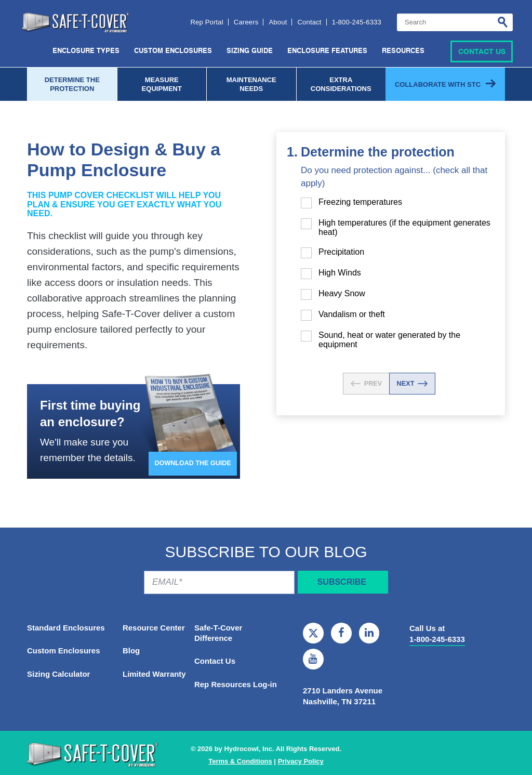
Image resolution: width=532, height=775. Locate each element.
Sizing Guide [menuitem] (250, 51)
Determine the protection (72, 84)
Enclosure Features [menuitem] (327, 51)
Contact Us (482, 51)
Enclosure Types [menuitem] (86, 51)
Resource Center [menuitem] (154, 627)
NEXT (413, 383)
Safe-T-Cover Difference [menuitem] (218, 632)
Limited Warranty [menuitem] (154, 674)
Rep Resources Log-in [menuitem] (236, 684)
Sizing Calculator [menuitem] (59, 674)
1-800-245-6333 (437, 639)
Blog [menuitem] (131, 651)
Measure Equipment (162, 84)
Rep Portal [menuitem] (207, 24)
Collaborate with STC (438, 83)
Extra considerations (341, 84)
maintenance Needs (251, 84)
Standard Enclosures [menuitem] (66, 627)
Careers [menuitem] (246, 24)
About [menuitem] (278, 24)
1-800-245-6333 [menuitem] (357, 24)
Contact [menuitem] (309, 24)
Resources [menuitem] (403, 51)
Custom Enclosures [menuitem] (173, 51)
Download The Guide (192, 465)
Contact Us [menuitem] (215, 661)
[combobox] (455, 24)
